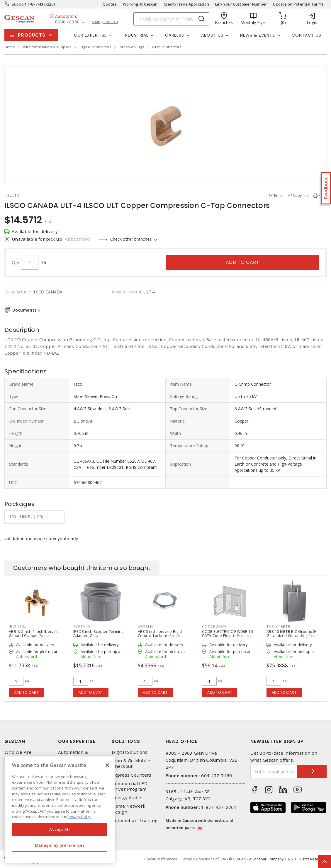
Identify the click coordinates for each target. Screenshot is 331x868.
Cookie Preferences (161, 859)
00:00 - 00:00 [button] (67, 22)
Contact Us (307, 35)
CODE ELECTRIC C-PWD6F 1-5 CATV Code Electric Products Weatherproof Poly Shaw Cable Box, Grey (228, 638)
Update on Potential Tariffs (298, 4)
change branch (105, 22)
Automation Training (135, 820)
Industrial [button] (136, 35)
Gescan (15, 741)
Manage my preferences (60, 845)
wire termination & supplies (47, 47)
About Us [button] (212, 35)
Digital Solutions (130, 752)
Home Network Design (129, 809)
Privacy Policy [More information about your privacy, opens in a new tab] (79, 817)
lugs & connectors (96, 47)
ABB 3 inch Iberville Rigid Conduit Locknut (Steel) (160, 633)
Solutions (126, 741)
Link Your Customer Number (241, 4)
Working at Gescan (140, 4)
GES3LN (146, 626)
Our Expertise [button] (90, 35)
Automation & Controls (73, 755)
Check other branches (131, 239)
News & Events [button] (258, 35)
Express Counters (131, 775)
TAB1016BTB (279, 626)
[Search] (171, 19)
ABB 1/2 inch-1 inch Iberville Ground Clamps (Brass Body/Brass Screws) (34, 635)
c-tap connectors (167, 47)
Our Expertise (77, 741)
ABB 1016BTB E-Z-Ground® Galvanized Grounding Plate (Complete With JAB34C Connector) (292, 638)
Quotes (110, 4)
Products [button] (32, 35)
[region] (60, 810)
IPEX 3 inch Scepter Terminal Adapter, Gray (99, 633)
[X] (107, 765)
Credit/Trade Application (186, 4)
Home (10, 47)
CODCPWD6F (214, 626)
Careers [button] (175, 35)
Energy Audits (127, 798)
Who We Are (18, 752)
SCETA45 (82, 626)
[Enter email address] (274, 772)
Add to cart (243, 262)
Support (19, 4)
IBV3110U (18, 626)
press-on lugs (132, 47)
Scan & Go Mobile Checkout (131, 763)
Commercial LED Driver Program (130, 786)
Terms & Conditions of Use (204, 859)
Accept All (60, 829)
